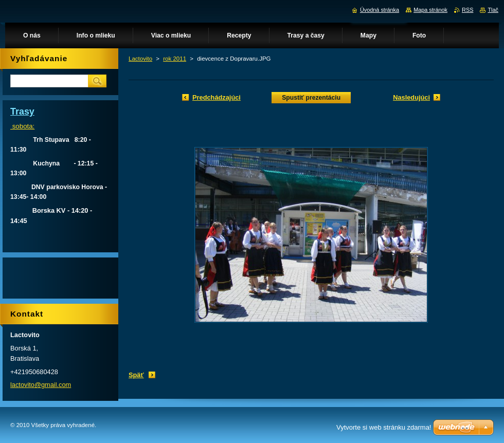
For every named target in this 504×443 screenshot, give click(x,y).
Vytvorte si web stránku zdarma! (384, 427)
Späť (136, 375)
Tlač (493, 10)
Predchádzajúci (217, 97)
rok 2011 (175, 59)
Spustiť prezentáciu (311, 98)
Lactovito (140, 59)
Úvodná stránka (380, 10)
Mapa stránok (430, 10)
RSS (467, 10)
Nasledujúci (411, 97)
